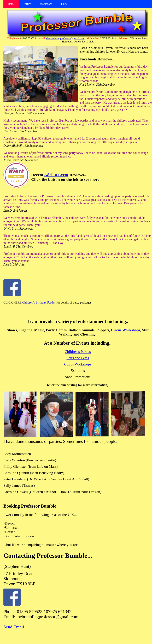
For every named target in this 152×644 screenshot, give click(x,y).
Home (11, 4)
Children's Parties (78, 352)
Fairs (64, 4)
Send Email (14, 627)
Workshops (46, 4)
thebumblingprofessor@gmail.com (65, 38)
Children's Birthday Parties (39, 302)
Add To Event (56, 175)
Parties (27, 4)
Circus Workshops (126, 330)
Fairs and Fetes (78, 358)
